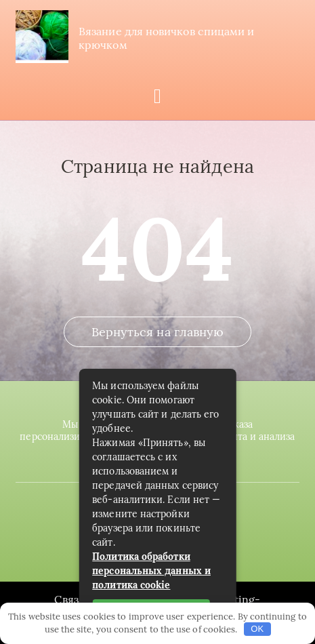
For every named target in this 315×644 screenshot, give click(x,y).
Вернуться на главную (158, 332)
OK (257, 629)
